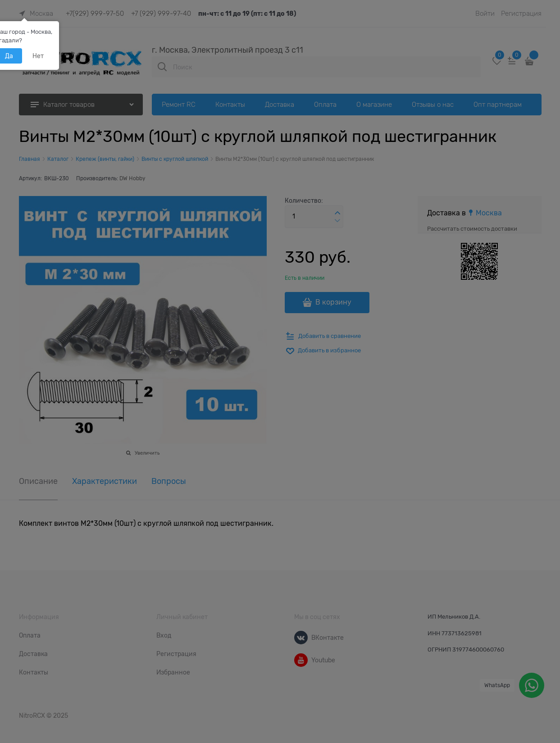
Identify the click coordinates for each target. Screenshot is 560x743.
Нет (38, 56)
